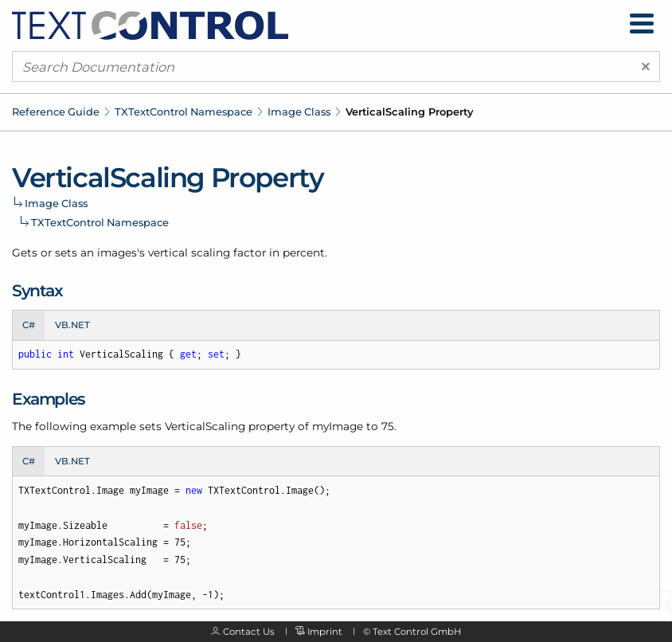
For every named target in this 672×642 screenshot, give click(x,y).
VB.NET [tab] (72, 325)
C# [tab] (29, 325)
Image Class (299, 112)
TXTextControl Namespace (184, 112)
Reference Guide (56, 112)
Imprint (325, 632)
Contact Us (249, 632)
